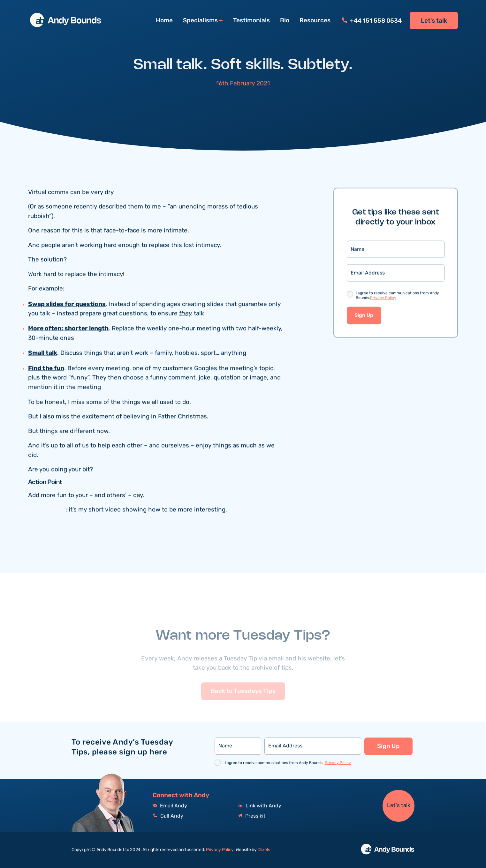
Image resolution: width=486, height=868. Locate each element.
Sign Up (364, 316)
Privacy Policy (383, 299)
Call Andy (168, 816)
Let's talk (434, 21)
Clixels (264, 850)
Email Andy (170, 806)
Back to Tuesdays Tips (243, 700)
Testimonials (251, 20)
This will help (47, 511)
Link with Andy (260, 806)
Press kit (252, 816)
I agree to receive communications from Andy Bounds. (397, 297)
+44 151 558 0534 (372, 21)
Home (164, 20)
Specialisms (200, 21)
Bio (285, 20)
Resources (315, 20)
